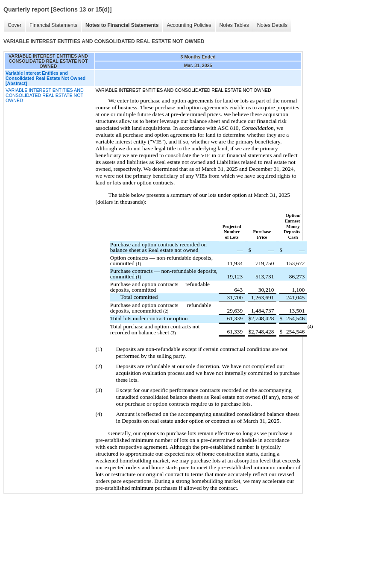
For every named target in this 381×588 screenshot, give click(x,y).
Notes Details (272, 25)
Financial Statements (53, 25)
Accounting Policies (189, 25)
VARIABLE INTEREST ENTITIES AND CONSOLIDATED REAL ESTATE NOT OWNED (45, 95)
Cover (15, 25)
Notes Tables (234, 25)
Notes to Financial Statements (122, 25)
